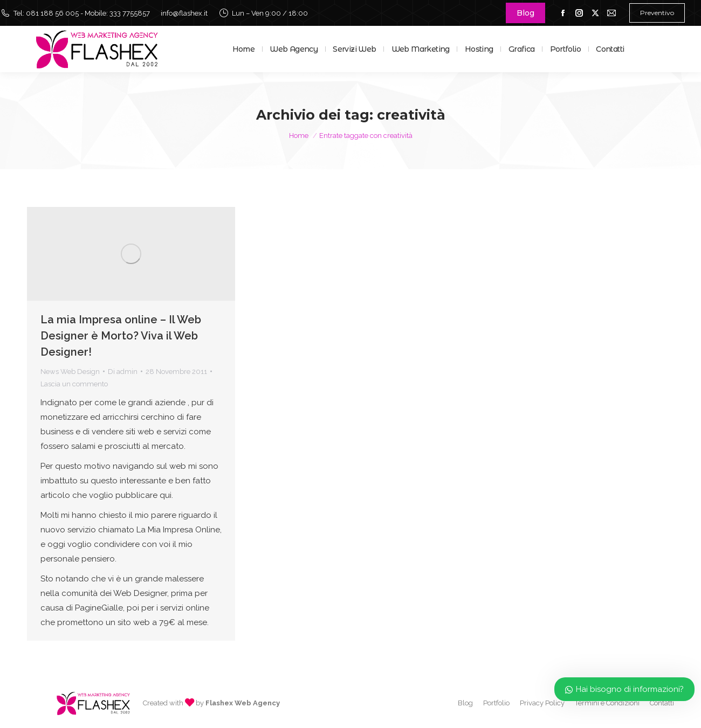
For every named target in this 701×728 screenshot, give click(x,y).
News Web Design (70, 372)
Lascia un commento (74, 384)
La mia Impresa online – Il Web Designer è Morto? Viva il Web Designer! (121, 336)
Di (123, 372)
